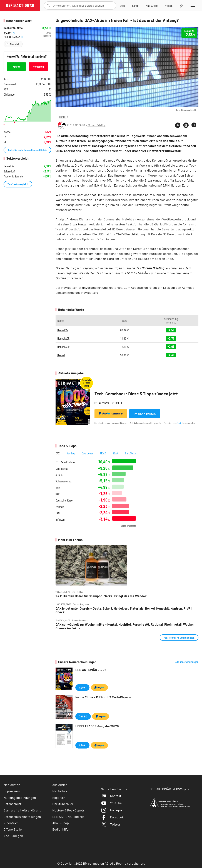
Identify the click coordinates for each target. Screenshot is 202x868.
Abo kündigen (13, 836)
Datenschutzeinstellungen (22, 817)
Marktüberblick (63, 804)
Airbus (59, 475)
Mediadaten (12, 785)
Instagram (113, 810)
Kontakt (111, 796)
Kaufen (16, 66)
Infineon (60, 519)
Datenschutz (13, 804)
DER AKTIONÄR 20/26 (91, 670)
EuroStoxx (130, 453)
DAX (58, 453)
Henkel (63, 117)
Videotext (11, 823)
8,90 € (82, 687)
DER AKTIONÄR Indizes (68, 817)
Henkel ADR (63, 338)
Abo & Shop (61, 823)
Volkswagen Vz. (64, 481)
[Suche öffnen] (48, 6)
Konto (179, 423)
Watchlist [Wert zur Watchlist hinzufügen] (14, 44)
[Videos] (169, 6)
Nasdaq (71, 453)
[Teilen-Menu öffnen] (178, 125)
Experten (59, 798)
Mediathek (60, 791)
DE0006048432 (13, 37)
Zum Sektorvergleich (18, 184)
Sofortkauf (111, 413)
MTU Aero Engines (65, 462)
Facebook (112, 817)
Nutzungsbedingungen (20, 798)
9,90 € (82, 745)
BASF (58, 513)
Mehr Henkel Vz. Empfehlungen (179, 637)
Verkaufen (38, 66)
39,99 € (83, 716)
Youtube (111, 803)
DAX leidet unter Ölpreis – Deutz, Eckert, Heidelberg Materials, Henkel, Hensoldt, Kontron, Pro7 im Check (125, 610)
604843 (9, 33)
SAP (58, 494)
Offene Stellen (14, 829)
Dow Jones (88, 453)
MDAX (103, 453)
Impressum (12, 791)
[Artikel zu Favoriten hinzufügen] (194, 125)
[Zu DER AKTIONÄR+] (152, 6)
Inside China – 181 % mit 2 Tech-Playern (103, 697)
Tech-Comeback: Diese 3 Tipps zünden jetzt (136, 394)
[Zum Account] (135, 6)
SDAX (115, 453)
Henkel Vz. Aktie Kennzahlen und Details (27, 150)
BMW (58, 488)
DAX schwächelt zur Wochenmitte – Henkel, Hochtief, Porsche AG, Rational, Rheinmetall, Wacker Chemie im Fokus (125, 626)
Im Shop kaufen (145, 414)
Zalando (60, 507)
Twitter (111, 824)
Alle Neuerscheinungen (187, 662)
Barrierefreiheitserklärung (22, 810)
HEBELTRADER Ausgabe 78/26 (97, 726)
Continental (62, 469)
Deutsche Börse (64, 500)
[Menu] (192, 6)
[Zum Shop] (122, 6)
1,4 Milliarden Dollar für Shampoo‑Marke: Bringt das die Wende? (101, 596)
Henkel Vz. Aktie (13, 28)
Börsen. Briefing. (97, 125)
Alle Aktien (60, 785)
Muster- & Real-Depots (68, 810)
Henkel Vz (63, 330)
